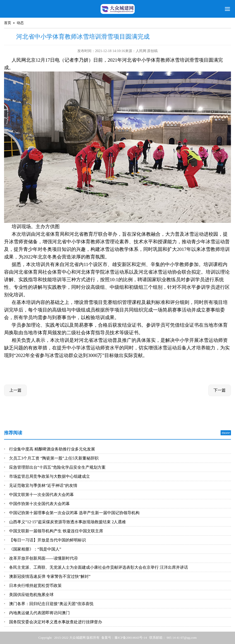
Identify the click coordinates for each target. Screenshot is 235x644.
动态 (20, 23)
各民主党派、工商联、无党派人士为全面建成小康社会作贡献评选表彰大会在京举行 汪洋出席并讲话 (99, 567)
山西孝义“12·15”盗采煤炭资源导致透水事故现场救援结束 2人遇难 (67, 522)
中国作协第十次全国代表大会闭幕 (39, 504)
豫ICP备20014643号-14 (131, 638)
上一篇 (15, 390)
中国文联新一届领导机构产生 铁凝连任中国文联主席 (56, 531)
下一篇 (220, 390)
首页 (8, 23)
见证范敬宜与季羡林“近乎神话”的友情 (43, 485)
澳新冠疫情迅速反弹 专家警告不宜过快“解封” (50, 576)
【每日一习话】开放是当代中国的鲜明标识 (48, 540)
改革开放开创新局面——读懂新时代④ (43, 558)
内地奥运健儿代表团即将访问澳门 (39, 613)
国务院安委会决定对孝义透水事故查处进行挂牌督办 (56, 622)
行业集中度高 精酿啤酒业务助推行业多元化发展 (52, 449)
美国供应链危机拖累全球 (31, 595)
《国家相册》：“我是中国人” (35, 549)
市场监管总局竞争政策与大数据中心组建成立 (50, 476)
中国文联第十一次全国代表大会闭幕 (41, 495)
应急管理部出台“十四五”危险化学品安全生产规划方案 (57, 467)
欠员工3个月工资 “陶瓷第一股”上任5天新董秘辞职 (54, 458)
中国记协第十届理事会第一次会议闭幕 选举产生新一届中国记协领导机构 (74, 513)
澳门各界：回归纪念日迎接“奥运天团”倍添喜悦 (51, 604)
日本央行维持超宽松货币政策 (35, 586)
